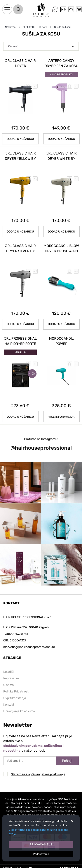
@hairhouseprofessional (41, 448)
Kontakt (9, 705)
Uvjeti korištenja (15, 698)
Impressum (11, 678)
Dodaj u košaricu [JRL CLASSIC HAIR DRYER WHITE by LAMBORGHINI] (61, 232)
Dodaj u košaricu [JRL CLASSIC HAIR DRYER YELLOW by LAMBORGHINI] (20, 232)
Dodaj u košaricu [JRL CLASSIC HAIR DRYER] (20, 139)
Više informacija (61, 417)
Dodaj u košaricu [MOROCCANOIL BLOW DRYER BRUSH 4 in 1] (61, 324)
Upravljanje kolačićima (19, 711)
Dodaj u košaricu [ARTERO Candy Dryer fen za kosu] (61, 139)
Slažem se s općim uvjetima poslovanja (38, 774)
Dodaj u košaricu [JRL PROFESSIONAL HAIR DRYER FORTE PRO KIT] (20, 417)
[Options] (41, 854)
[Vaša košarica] (79, 9)
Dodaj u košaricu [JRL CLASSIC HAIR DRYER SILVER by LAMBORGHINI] (20, 324)
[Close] (41, 845)
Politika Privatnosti (16, 691)
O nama (9, 685)
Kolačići (9, 672)
